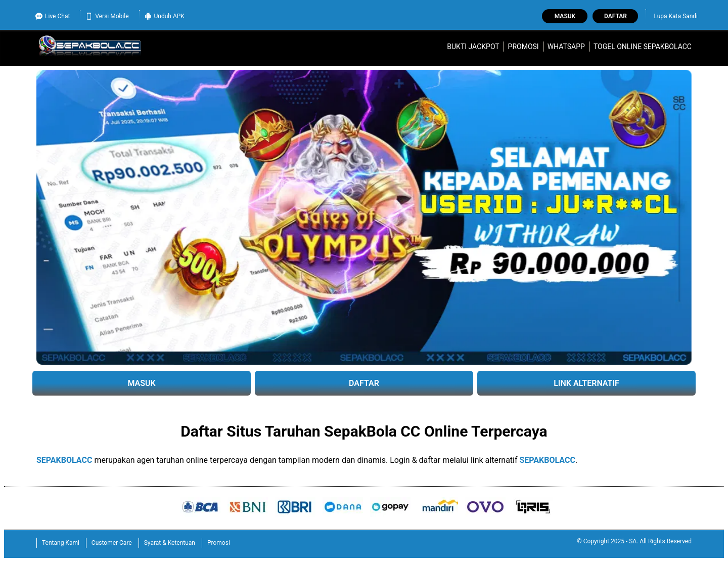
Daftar (616, 16)
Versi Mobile (107, 16)
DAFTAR (364, 383)
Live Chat (53, 16)
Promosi (524, 47)
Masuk (565, 16)
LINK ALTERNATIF (586, 383)
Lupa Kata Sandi (676, 16)
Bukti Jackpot (473, 47)
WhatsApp (566, 47)
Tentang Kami (61, 543)
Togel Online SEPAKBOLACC (643, 47)
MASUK (141, 383)
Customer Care (112, 543)
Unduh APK (165, 16)
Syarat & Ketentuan (170, 543)
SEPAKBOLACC (64, 460)
